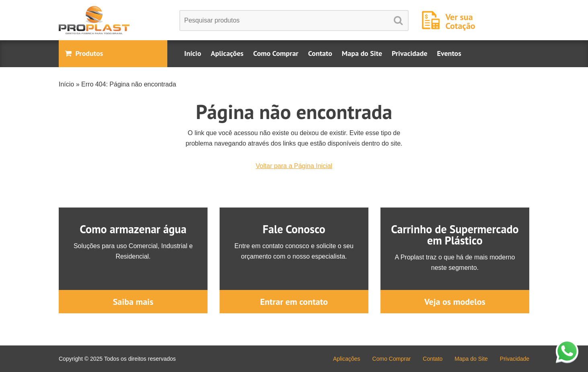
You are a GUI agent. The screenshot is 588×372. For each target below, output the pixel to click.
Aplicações (227, 53)
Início (193, 53)
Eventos (449, 53)
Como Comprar (275, 53)
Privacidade (410, 53)
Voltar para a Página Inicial (294, 166)
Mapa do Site (362, 53)
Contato (320, 53)
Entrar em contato (294, 302)
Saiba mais (133, 302)
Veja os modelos (455, 302)
